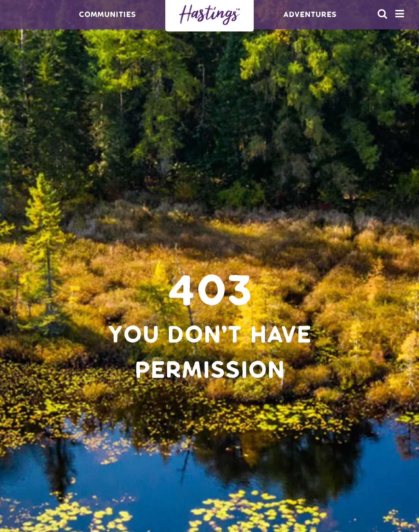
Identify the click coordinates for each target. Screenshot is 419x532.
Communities (107, 14)
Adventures (310, 14)
